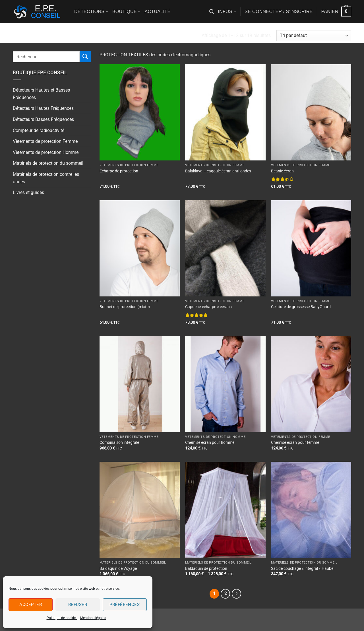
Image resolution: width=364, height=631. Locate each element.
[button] (212, 12)
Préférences (125, 605)
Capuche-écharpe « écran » (209, 307)
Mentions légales (93, 618)
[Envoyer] (85, 57)
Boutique (127, 12)
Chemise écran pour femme (295, 443)
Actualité (157, 12)
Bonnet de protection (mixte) (125, 307)
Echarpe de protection (119, 171)
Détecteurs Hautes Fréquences (43, 108)
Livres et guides (28, 192)
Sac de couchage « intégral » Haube (302, 569)
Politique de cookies (62, 618)
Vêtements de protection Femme (45, 141)
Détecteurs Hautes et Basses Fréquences (41, 94)
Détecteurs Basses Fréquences (43, 119)
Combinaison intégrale (119, 443)
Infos (227, 12)
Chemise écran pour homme (210, 443)
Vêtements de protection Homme (46, 152)
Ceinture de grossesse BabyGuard (301, 307)
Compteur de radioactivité (39, 130)
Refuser (78, 605)
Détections (91, 12)
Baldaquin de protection (206, 569)
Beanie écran (282, 171)
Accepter (31, 605)
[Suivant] (237, 594)
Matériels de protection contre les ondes (46, 178)
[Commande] (314, 36)
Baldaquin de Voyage (118, 569)
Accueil (23, 35)
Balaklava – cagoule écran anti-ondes (218, 171)
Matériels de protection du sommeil (48, 163)
